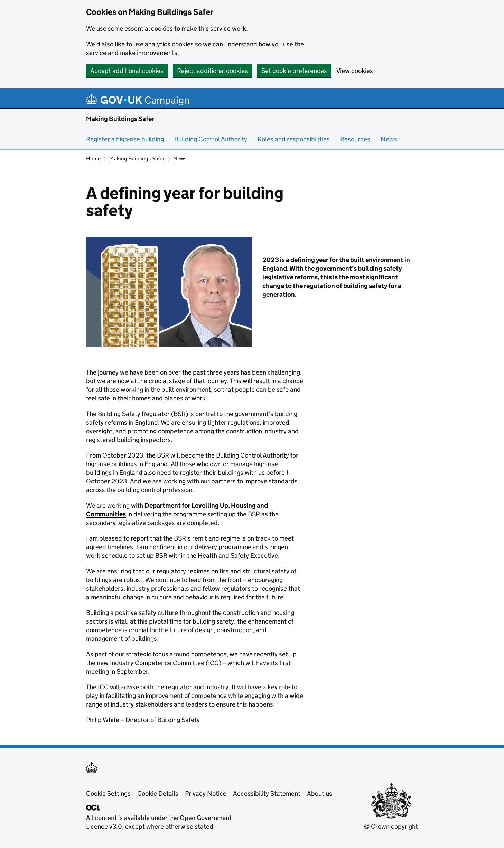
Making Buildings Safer (120, 119)
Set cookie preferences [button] (294, 71)
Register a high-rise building (125, 139)
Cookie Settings (108, 794)
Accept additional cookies (127, 71)
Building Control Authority (211, 139)
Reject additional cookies (212, 71)
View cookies (355, 71)
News (389, 139)
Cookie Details (158, 794)
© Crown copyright (391, 826)
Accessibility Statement (267, 794)
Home (93, 159)
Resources (355, 139)
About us (320, 794)
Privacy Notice (206, 794)
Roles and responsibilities (294, 139)
